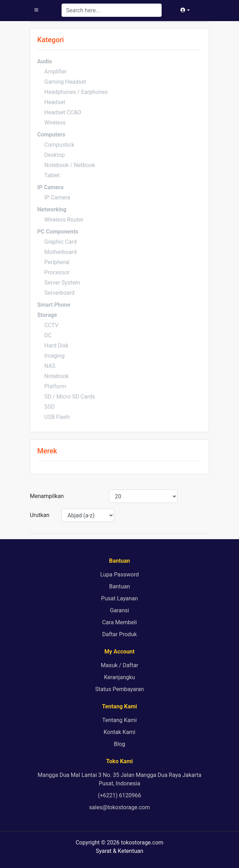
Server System (62, 283)
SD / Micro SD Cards (70, 397)
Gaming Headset (65, 82)
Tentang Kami (119, 720)
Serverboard (59, 293)
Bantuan (119, 586)
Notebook (57, 376)
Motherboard (60, 252)
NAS (50, 366)
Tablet (52, 175)
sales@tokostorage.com (120, 807)
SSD (50, 407)
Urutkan (40, 515)
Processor (57, 272)
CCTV (51, 325)
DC (48, 335)
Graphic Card (60, 242)
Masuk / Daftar (120, 665)
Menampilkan (47, 496)
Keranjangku (119, 677)
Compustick (59, 145)
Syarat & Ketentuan (119, 851)
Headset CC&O (63, 112)
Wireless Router (64, 220)
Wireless (55, 123)
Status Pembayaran (120, 689)
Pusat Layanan (120, 598)
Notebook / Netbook (70, 165)
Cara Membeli (120, 622)
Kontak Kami (119, 732)
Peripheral (57, 262)
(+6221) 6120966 (119, 795)
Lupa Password (119, 575)
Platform (55, 386)
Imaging (54, 356)
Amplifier (56, 72)
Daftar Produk (120, 634)
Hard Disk (56, 346)
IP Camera (57, 197)
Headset (55, 102)
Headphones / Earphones (76, 92)
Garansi (119, 610)
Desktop (55, 155)
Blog (119, 744)
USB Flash (57, 417)
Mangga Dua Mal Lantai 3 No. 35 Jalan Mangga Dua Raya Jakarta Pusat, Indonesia (119, 779)
